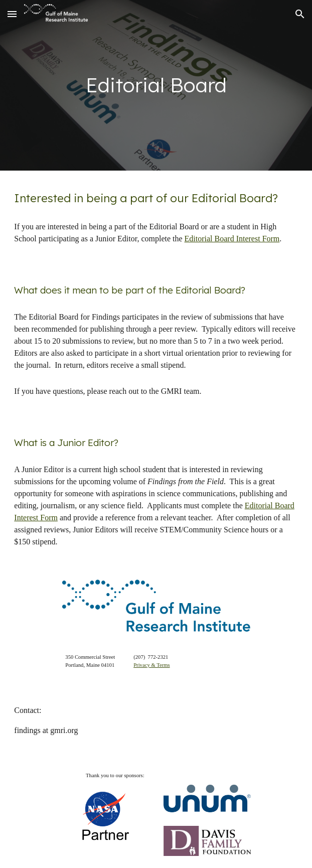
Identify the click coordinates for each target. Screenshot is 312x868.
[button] (12, 14)
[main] (156, 85)
